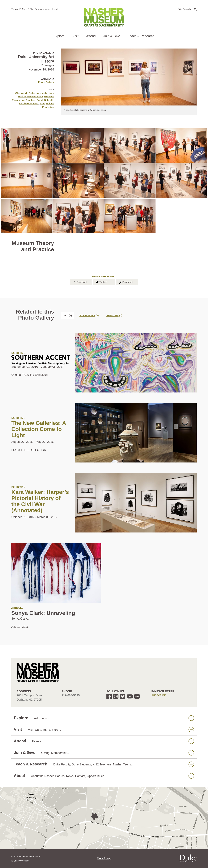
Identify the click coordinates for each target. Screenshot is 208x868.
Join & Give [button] (112, 36)
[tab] (89, 315)
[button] (187, 9)
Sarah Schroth (45, 100)
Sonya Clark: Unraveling (43, 613)
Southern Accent (29, 103)
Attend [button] (91, 36)
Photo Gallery (46, 82)
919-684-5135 (71, 695)
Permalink (126, 282)
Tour (42, 103)
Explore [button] (59, 36)
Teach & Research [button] (141, 36)
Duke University (38, 93)
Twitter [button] (101, 282)
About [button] (104, 776)
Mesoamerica (35, 96)
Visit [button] (75, 36)
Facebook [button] (80, 282)
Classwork (21, 93)
